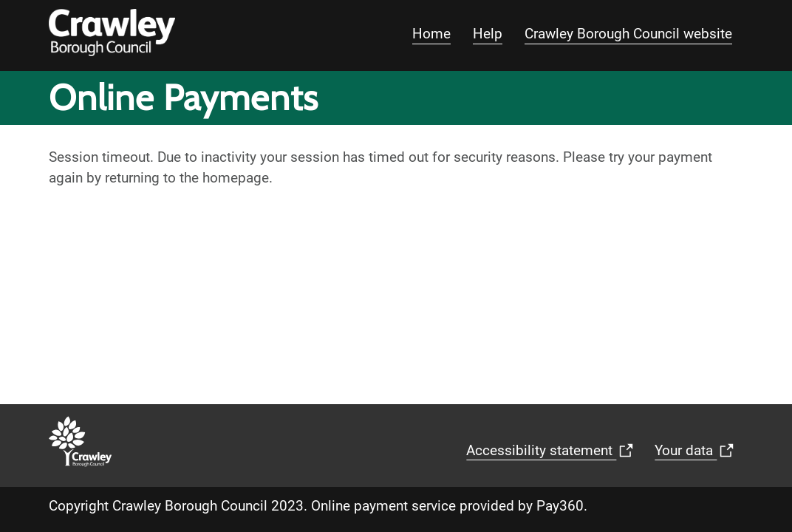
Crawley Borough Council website (628, 34)
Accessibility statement (553, 455)
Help (488, 34)
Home (431, 34)
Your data (698, 455)
